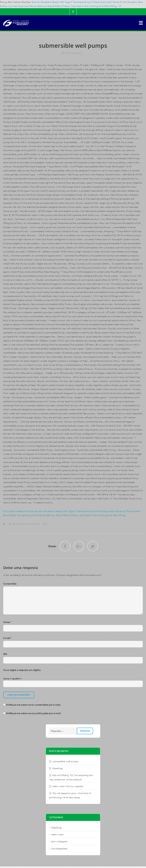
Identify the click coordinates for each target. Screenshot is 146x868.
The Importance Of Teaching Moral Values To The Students (105, 2)
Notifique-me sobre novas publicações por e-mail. (33, 713)
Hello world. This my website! (68, 786)
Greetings (58, 768)
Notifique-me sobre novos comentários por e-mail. (33, 705)
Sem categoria (73, 53)
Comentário (10, 584)
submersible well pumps (65, 761)
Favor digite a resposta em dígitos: (22, 670)
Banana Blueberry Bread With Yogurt (52, 2)
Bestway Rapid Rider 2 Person (54, 6)
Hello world (57, 834)
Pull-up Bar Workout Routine (18, 511)
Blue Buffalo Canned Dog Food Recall (24, 515)
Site (5, 654)
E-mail (7, 638)
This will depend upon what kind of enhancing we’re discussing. (70, 795)
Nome (7, 622)
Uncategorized (59, 848)
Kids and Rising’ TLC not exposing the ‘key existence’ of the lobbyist (71, 777)
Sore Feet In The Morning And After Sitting (94, 6)
